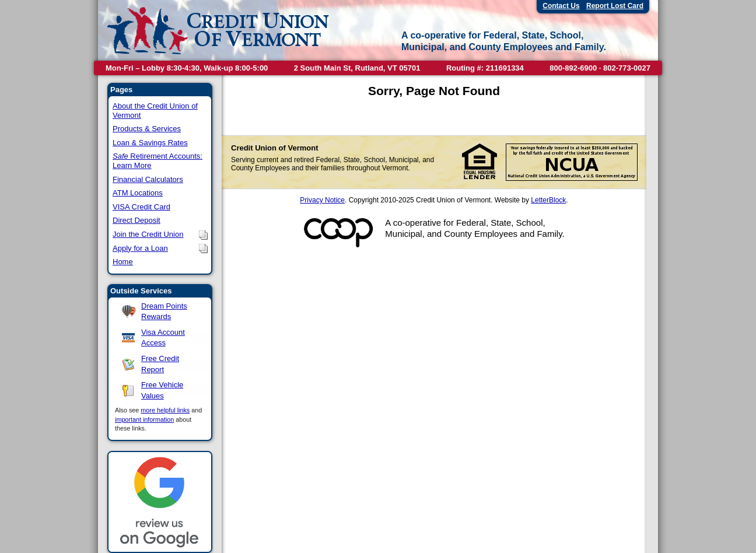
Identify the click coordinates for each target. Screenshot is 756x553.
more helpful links (165, 410)
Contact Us (561, 6)
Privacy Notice (322, 200)
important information (144, 419)
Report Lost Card (615, 6)
